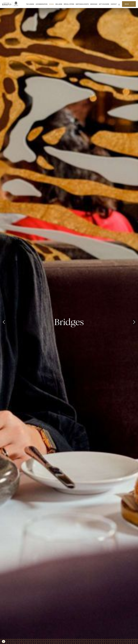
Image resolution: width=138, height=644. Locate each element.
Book (127, 4)
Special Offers (69, 4)
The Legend (30, 4)
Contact (114, 4)
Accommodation (42, 4)
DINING (51, 4)
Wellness (59, 4)
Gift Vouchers (104, 4)
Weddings (94, 4)
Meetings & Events (82, 4)
